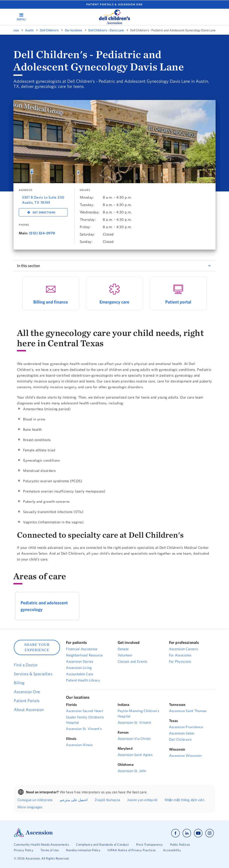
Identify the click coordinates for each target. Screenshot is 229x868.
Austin (29, 30)
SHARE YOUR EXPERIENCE (37, 647)
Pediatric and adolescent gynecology (44, 606)
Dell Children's (49, 30)
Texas (15, 30)
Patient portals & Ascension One (114, 4)
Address (26, 190)
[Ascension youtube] (198, 833)
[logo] (114, 17)
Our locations (73, 30)
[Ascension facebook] (175, 833)
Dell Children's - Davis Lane (106, 30)
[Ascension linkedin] (187, 833)
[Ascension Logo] (33, 836)
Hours (85, 190)
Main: (23, 233)
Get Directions (44, 212)
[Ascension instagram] (210, 833)
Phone (24, 225)
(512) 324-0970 (42, 233)
